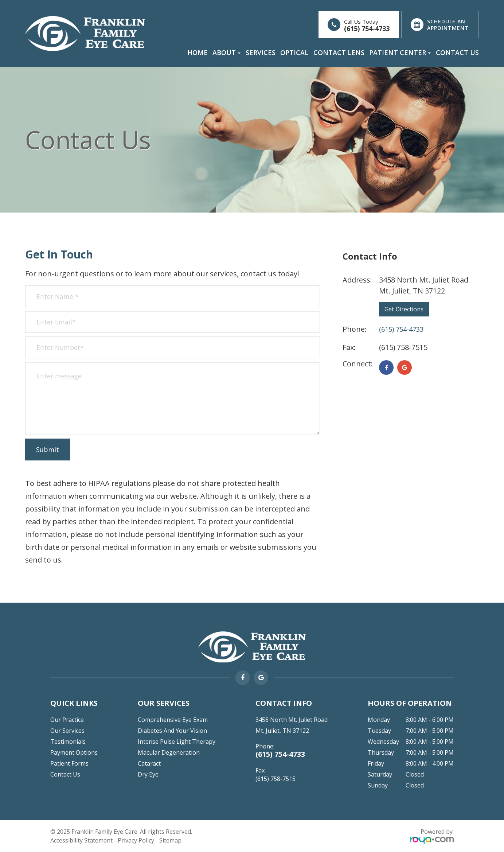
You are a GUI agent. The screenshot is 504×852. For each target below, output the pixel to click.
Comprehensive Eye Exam (173, 720)
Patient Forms (69, 763)
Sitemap (170, 840)
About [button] (226, 52)
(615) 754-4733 (367, 29)
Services (261, 52)
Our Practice (67, 720)
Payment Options (74, 752)
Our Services (67, 731)
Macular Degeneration (169, 752)
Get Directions (404, 309)
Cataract (149, 763)
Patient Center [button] (400, 52)
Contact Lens (339, 52)
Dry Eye (148, 774)
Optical (294, 52)
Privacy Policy (136, 840)
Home (198, 52)
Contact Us (457, 52)
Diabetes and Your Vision (172, 731)
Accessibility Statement (81, 840)
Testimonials (68, 742)
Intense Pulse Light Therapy (177, 742)
